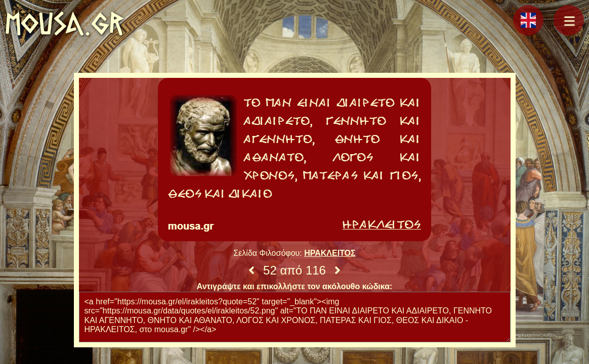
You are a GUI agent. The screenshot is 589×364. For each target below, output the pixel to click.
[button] (569, 20)
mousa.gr (65, 24)
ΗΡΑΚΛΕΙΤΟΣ (330, 253)
